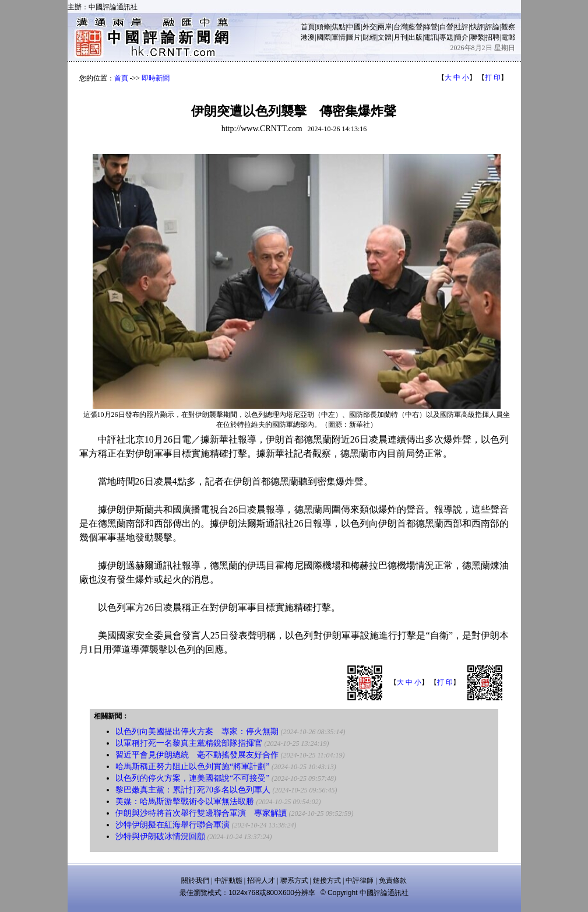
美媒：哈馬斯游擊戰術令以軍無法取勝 (185, 801)
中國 (354, 27)
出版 (416, 37)
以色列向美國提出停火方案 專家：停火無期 (197, 732)
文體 (385, 37)
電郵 (508, 37)
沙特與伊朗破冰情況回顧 (160, 836)
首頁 (308, 27)
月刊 (400, 37)
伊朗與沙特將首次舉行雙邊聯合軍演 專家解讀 (201, 813)
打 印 (493, 78)
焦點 (339, 27)
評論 (492, 27)
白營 (446, 27)
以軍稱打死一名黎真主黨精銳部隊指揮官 (189, 743)
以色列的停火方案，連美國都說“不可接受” (192, 778)
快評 (477, 27)
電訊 (431, 37)
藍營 (416, 27)
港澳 (308, 37)
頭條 (323, 27)
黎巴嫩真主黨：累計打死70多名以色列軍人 (193, 790)
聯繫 (477, 37)
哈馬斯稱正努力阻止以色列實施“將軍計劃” (192, 767)
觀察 (508, 27)
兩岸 (385, 27)
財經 (369, 37)
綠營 (431, 27)
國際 (323, 37)
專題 (446, 37)
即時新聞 (156, 78)
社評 (462, 27)
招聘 (492, 37)
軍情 (339, 37)
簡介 (462, 37)
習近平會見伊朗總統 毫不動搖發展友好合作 (197, 755)
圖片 (354, 37)
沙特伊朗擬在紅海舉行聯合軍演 (172, 825)
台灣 (400, 27)
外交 (369, 27)
